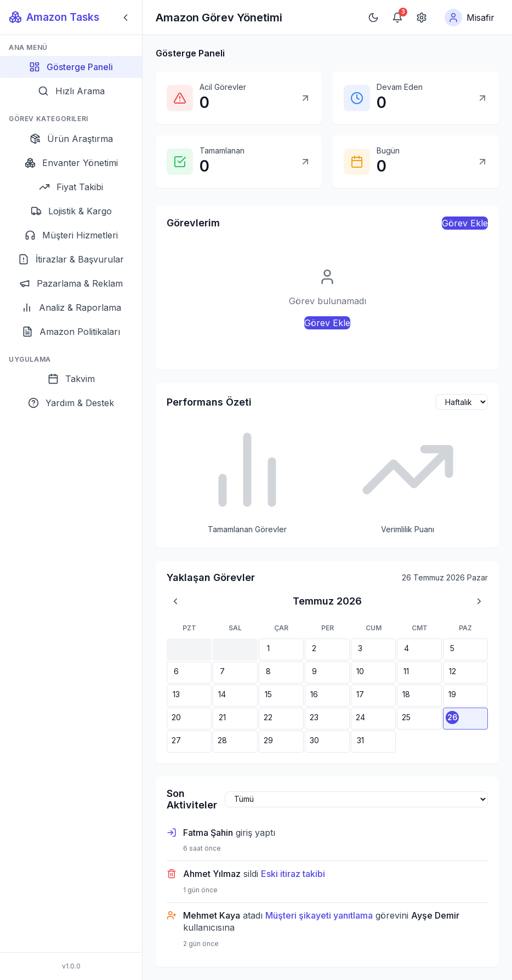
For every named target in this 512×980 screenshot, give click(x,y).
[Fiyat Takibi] (71, 187)
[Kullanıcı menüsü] (470, 18)
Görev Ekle (465, 223)
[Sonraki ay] (479, 601)
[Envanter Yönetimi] (71, 163)
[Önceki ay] (175, 601)
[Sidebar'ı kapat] (126, 18)
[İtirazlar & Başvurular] (71, 259)
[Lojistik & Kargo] (71, 211)
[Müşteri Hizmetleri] (71, 235)
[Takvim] (71, 379)
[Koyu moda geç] (373, 18)
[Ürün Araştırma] (71, 139)
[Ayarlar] (422, 18)
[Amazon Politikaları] (71, 332)
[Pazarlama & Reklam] (71, 283)
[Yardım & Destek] (71, 403)
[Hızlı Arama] (71, 91)
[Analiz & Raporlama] (71, 307)
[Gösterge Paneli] (71, 67)
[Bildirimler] (397, 18)
